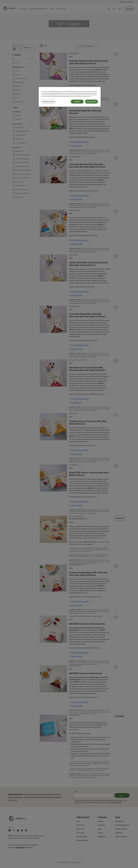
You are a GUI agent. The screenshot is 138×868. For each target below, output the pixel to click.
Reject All (77, 102)
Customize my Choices (48, 102)
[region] (70, 97)
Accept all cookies (91, 102)
